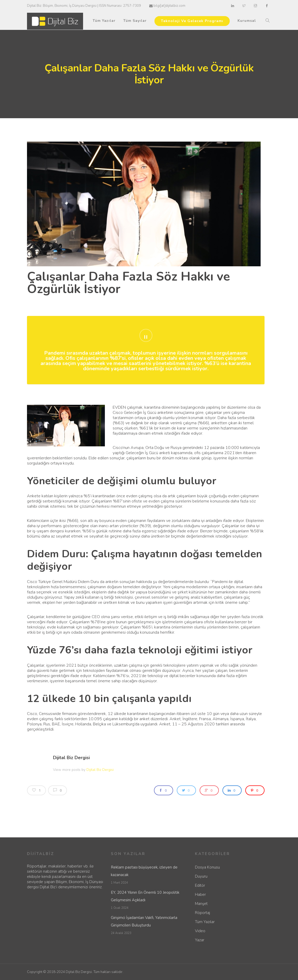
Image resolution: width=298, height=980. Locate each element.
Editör (200, 885)
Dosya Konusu (207, 867)
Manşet (201, 904)
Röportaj (202, 913)
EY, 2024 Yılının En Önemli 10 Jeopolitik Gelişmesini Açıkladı (145, 896)
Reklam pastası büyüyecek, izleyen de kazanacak (144, 871)
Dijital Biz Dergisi (71, 758)
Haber (200, 895)
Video (200, 931)
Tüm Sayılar (135, 21)
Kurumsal (247, 21)
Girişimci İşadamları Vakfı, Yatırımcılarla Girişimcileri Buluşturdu (144, 921)
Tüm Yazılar (104, 21)
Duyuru (201, 876)
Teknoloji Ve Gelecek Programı (192, 21)
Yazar (200, 940)
